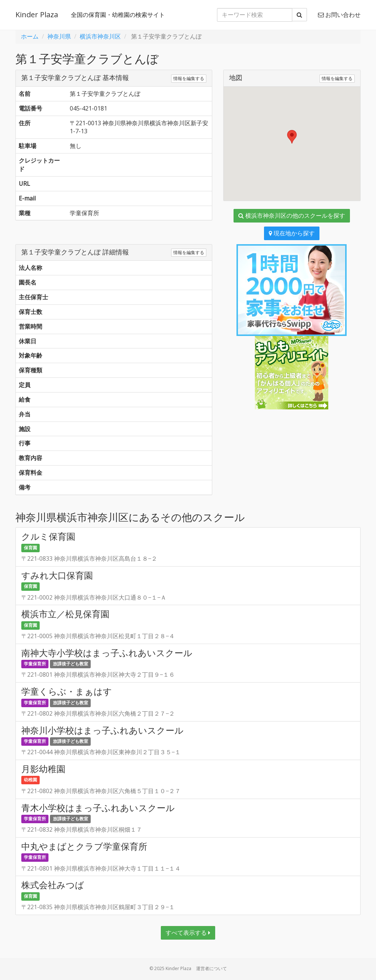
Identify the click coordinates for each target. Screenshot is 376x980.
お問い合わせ (339, 15)
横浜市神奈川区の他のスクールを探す (292, 216)
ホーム (30, 36)
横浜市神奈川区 (100, 36)
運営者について (211, 968)
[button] (292, 137)
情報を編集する (189, 78)
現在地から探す (292, 233)
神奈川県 (59, 36)
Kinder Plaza (37, 15)
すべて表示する (188, 933)
